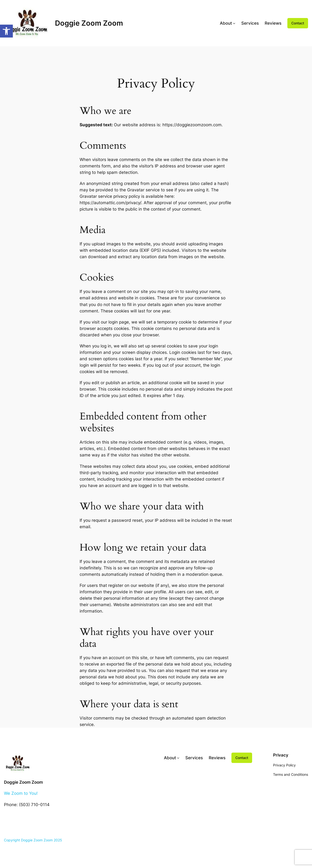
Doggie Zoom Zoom (89, 23)
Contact (298, 23)
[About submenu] (234, 23)
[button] (6, 31)
